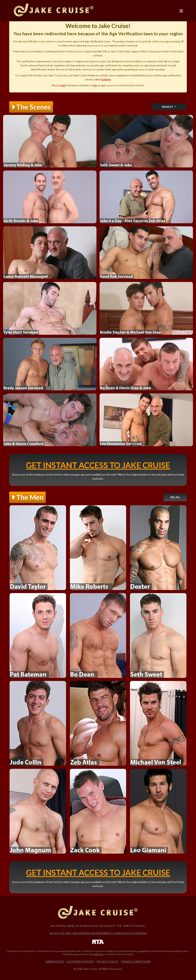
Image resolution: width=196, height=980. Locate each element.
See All (175, 497)
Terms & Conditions (136, 961)
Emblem (106, 79)
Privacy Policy (108, 961)
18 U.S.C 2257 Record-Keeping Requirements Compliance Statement (98, 933)
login (63, 85)
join (95, 85)
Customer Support (80, 961)
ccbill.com (98, 954)
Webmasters (55, 961)
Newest (168, 107)
